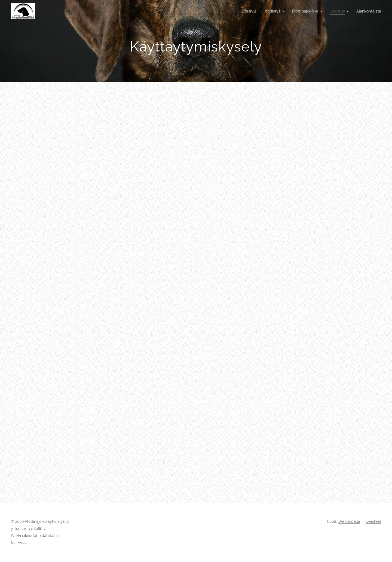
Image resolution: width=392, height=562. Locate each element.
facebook (19, 543)
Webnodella (349, 521)
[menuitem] (243, 11)
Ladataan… (196, 291)
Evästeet (373, 521)
